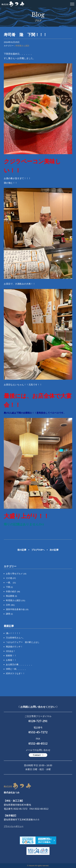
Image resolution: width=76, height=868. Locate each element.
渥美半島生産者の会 (17, 609)
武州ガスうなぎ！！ (15, 673)
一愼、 (11, 583)
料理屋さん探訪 (22, 46)
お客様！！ (11, 660)
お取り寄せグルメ (16, 574)
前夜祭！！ (11, 656)
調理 (9, 614)
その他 (11, 578)
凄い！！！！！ (13, 633)
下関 (9, 587)
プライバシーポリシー (14, 826)
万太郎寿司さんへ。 (15, 638)
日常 (10, 605)
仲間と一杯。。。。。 (16, 669)
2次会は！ (11, 651)
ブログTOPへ (38, 550)
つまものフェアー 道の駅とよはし (23, 642)
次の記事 (54, 550)
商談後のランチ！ (14, 647)
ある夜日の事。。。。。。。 (20, 664)
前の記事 (22, 550)
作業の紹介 (13, 591)
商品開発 (11, 596)
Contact (37, 755)
